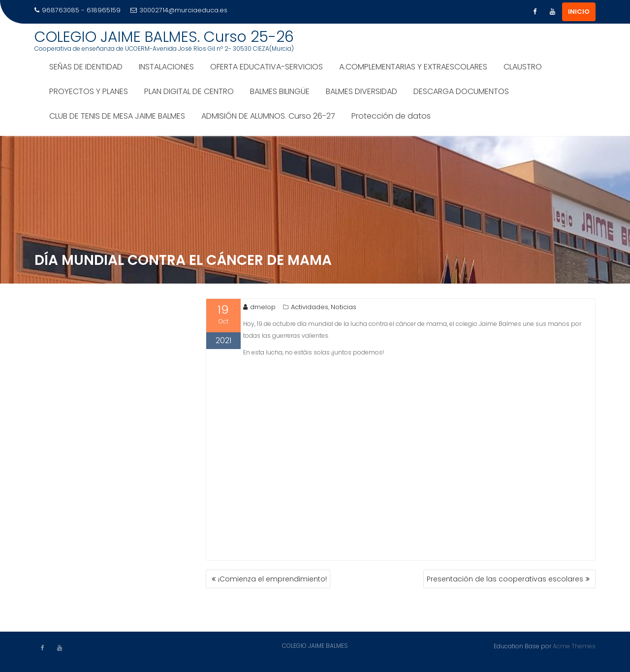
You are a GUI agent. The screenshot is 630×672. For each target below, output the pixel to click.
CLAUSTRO (523, 67)
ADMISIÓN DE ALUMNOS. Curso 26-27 (268, 116)
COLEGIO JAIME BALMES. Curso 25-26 (164, 37)
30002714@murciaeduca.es (179, 10)
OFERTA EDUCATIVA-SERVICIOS (267, 67)
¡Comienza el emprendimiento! (272, 579)
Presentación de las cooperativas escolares (505, 579)
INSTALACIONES (166, 67)
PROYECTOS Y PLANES (89, 91)
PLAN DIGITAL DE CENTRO (189, 91)
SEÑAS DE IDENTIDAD (86, 67)
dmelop (259, 307)
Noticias (344, 307)
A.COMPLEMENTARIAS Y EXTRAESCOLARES (413, 67)
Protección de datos (391, 116)
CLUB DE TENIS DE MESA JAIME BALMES (117, 116)
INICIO (579, 12)
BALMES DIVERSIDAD (362, 91)
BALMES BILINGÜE (280, 91)
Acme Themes (574, 646)
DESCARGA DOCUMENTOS (461, 91)
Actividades (310, 307)
